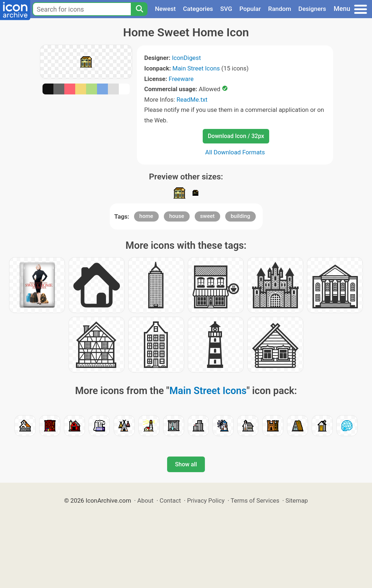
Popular (250, 9)
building (240, 216)
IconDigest (186, 58)
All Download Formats (235, 152)
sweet (207, 216)
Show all (186, 464)
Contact (170, 500)
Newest (165, 9)
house (177, 216)
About (145, 500)
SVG (226, 9)
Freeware (181, 79)
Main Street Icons (196, 68)
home (146, 216)
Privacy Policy (206, 500)
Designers (312, 9)
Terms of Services (255, 500)
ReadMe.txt (192, 100)
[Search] (139, 9)
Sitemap (297, 500)
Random (280, 9)
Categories (198, 9)
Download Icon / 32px (236, 136)
